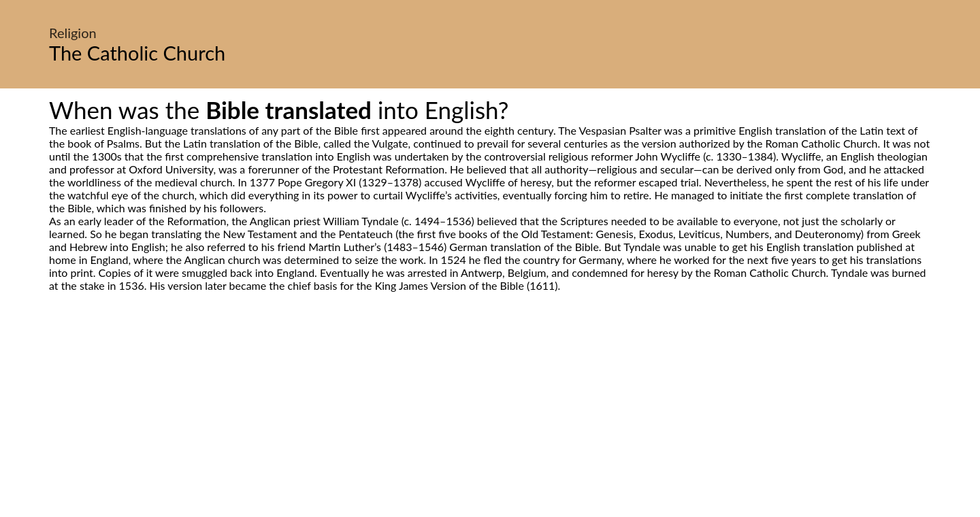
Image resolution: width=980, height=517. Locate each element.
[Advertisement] (490, 420)
